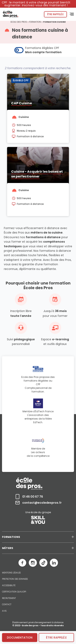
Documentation (20, 638)
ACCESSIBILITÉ (9, 586)
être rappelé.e (56, 638)
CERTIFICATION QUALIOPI (14, 592)
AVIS (4, 611)
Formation (35, 22)
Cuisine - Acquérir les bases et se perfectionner (37, 174)
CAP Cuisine (21, 103)
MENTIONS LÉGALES (11, 573)
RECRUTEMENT (9, 598)
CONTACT (7, 605)
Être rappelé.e (55, 14)
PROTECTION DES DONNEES (15, 579)
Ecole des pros (19, 22)
